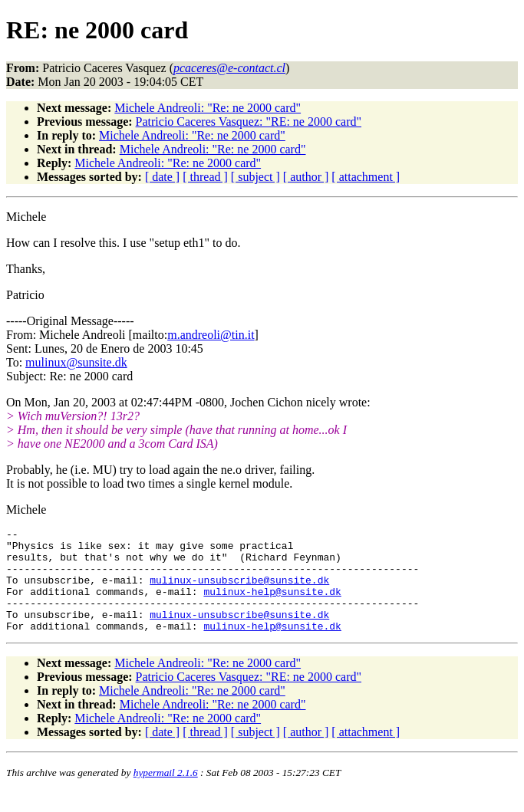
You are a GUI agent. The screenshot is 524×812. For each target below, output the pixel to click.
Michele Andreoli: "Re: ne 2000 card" (208, 108)
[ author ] (306, 177)
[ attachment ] (366, 177)
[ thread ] (205, 177)
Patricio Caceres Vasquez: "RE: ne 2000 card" (249, 122)
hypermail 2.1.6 (166, 793)
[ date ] (162, 177)
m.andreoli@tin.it (211, 335)
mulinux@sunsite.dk (76, 362)
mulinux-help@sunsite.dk (272, 605)
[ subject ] (255, 177)
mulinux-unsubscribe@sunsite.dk (239, 591)
